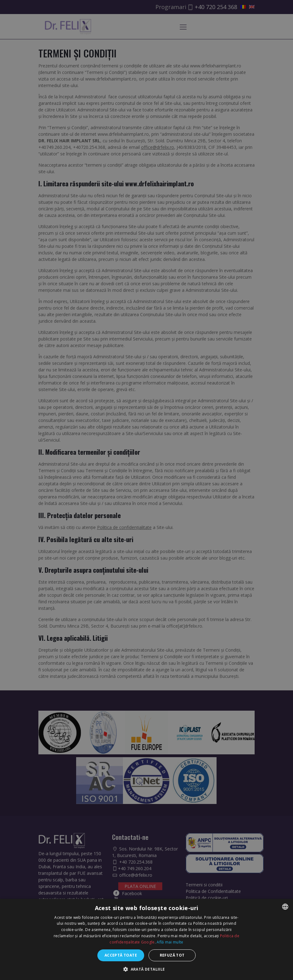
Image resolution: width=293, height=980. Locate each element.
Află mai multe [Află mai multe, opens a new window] (170, 942)
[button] (146, 969)
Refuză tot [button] (172, 955)
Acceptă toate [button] (121, 955)
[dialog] (146, 490)
